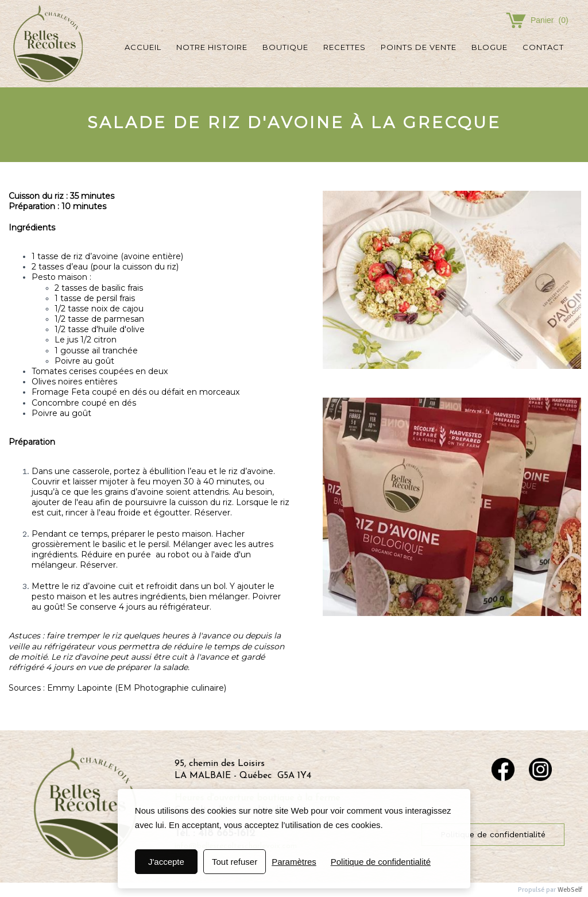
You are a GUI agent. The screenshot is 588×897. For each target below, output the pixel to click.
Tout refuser (235, 862)
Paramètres (294, 862)
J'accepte (166, 862)
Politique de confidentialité (381, 862)
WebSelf (570, 890)
